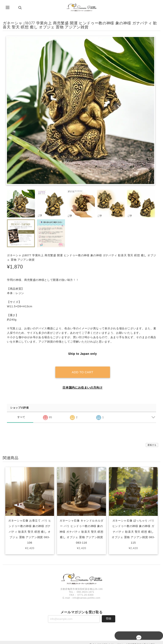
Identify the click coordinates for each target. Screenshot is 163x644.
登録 (109, 615)
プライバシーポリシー (115, 640)
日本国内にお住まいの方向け (83, 384)
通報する (152, 441)
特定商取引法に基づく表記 (141, 640)
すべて (21, 413)
